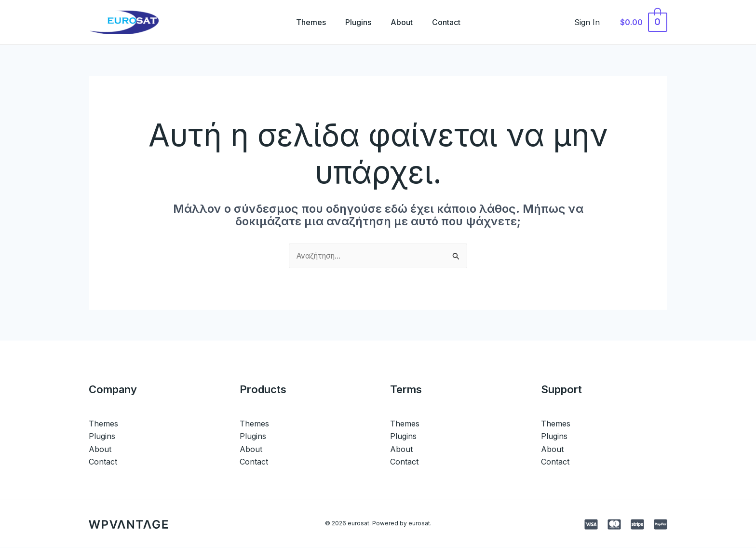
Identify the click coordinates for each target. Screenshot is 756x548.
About (404, 22)
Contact (452, 22)
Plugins (356, 22)
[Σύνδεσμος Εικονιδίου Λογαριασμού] (592, 22)
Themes (305, 22)
